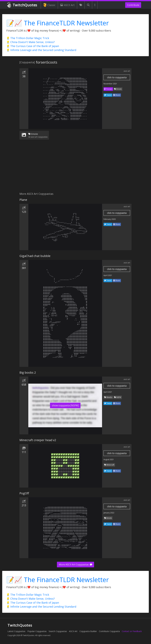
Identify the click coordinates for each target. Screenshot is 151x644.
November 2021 (110, 84)
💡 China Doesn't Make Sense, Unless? (31, 42)
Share (117, 95)
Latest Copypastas (16, 631)
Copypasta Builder (88, 631)
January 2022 (109, 513)
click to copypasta (117, 77)
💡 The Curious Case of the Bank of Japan (33, 46)
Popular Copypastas (37, 631)
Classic (49, 5)
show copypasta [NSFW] (65, 405)
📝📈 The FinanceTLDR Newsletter (58, 23)
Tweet (108, 95)
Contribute (133, 5)
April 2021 (108, 275)
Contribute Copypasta (109, 631)
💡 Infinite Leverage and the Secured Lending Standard (41, 50)
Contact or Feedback (132, 631)
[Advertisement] (75, 168)
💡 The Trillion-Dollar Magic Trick (28, 38)
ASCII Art (67, 5)
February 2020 (110, 219)
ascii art (127, 71)
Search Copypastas (58, 631)
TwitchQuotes (22, 5)
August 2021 (109, 459)
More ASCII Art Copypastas (75, 565)
